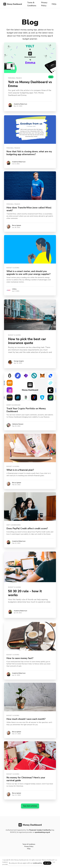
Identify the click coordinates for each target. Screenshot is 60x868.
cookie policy (37, 863)
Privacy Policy (44, 4)
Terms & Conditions (32, 4)
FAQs (54, 4)
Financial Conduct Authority (40, 830)
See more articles (30, 806)
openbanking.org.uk (42, 832)
